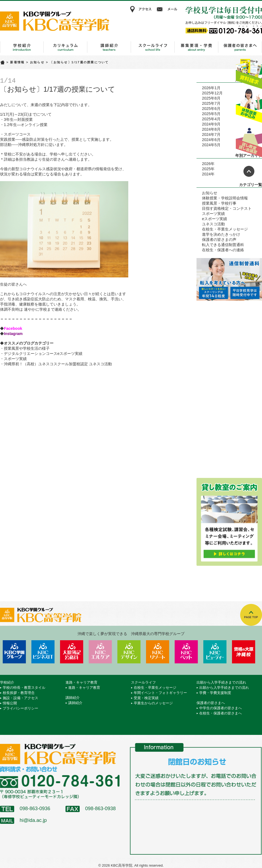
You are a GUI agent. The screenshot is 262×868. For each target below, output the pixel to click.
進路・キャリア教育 (65, 47)
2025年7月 (211, 103)
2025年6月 (211, 109)
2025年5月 (211, 114)
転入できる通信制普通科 (223, 245)
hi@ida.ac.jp (33, 820)
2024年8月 (211, 129)
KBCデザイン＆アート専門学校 (129, 652)
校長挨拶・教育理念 (19, 693)
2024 (206, 174)
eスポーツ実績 (215, 219)
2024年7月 (211, 134)
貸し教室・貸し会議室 (249, 140)
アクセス (141, 9)
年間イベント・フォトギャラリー (160, 693)
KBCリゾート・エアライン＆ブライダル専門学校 (158, 652)
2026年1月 (211, 88)
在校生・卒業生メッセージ (225, 229)
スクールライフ (153, 47)
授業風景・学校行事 (219, 203)
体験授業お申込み (249, 106)
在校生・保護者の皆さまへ (221, 713)
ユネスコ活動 (213, 224)
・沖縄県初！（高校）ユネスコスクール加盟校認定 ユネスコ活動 (56, 364)
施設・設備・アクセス (20, 698)
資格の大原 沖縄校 (244, 652)
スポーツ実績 (15, 359)
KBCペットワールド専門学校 (186, 652)
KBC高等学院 (55, 21)
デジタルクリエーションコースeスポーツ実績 (43, 354)
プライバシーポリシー (20, 708)
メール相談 (168, 9)
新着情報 (17, 62)
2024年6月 (211, 140)
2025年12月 (212, 93)
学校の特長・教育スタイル (24, 688)
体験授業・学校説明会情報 (225, 198)
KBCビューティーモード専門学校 (215, 652)
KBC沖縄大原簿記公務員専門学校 (72, 652)
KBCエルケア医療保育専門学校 (100, 652)
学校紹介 (22, 47)
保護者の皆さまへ (240, 47)
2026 (206, 164)
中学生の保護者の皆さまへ (221, 708)
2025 (206, 169)
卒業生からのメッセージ (153, 703)
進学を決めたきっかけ (221, 234)
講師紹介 (109, 47)
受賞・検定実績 (146, 698)
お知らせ (37, 62)
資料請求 (249, 72)
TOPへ (251, 615)
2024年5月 (211, 145)
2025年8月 (211, 98)
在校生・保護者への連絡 (223, 250)
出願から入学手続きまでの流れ (196, 47)
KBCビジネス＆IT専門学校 (43, 652)
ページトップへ (249, 171)
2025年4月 (211, 119)
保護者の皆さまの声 (219, 240)
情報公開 (10, 703)
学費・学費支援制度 (215, 693)
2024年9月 (211, 124)
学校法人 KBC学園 (14, 652)
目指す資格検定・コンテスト (227, 208)
